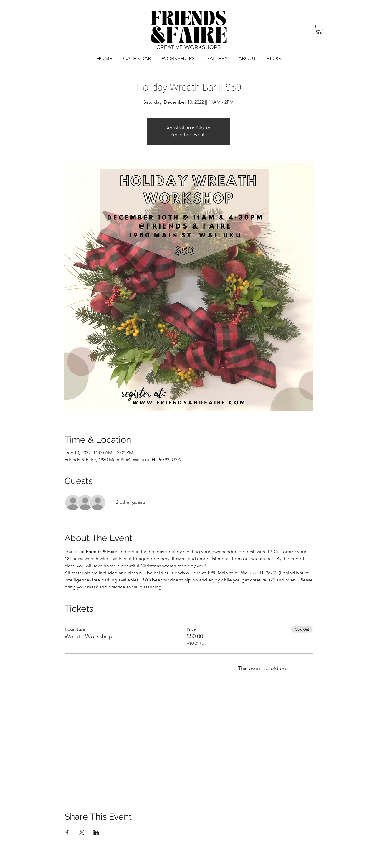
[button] (319, 29)
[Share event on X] (82, 832)
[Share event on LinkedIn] (96, 832)
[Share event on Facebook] (67, 832)
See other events (188, 135)
